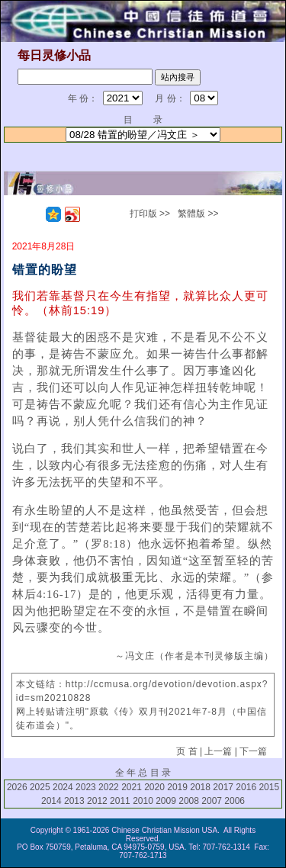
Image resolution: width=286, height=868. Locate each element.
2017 (223, 787)
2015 (269, 787)
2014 (51, 801)
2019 (177, 787)
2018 (200, 787)
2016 (246, 787)
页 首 (186, 751)
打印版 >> (150, 214)
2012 (97, 801)
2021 (132, 787)
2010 (143, 801)
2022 (109, 787)
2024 (63, 787)
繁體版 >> (198, 214)
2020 (154, 787)
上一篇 (218, 751)
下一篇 (253, 751)
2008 (189, 801)
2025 (40, 787)
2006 (235, 801)
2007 (212, 801)
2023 (86, 787)
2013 (74, 801)
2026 (17, 787)
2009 (166, 801)
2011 (120, 801)
